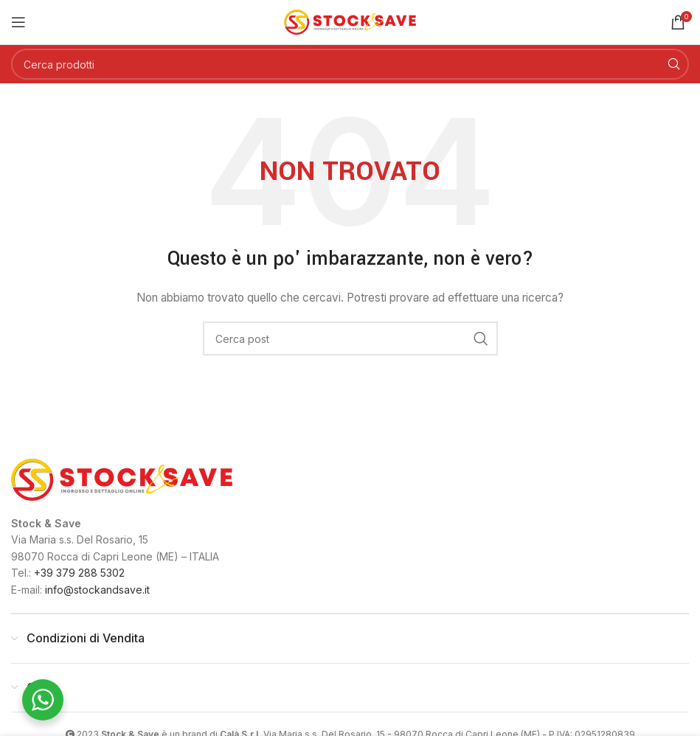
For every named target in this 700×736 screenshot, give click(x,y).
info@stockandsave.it (97, 590)
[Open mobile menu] (18, 22)
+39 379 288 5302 (79, 573)
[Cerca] (350, 64)
